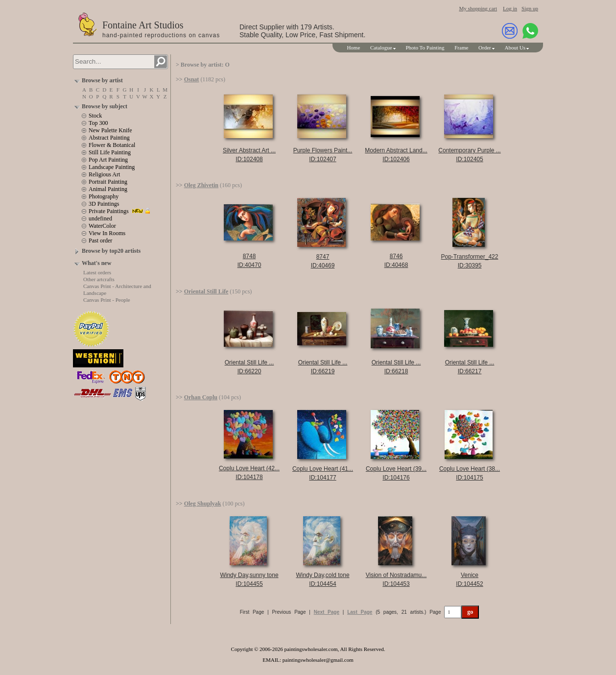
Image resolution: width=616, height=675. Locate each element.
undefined (100, 218)
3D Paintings (104, 204)
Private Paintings (109, 211)
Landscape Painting (112, 167)
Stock (95, 116)
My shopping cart (478, 8)
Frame (461, 48)
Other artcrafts (99, 279)
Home (353, 48)
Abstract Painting (109, 138)
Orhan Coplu (201, 397)
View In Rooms (107, 233)
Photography (104, 196)
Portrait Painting (108, 182)
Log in (510, 8)
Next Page (327, 612)
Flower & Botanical (112, 145)
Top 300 (98, 123)
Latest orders (97, 272)
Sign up (530, 8)
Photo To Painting (425, 48)
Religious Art (104, 174)
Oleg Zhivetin (201, 185)
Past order (100, 241)
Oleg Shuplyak (203, 504)
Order (485, 48)
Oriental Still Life (206, 291)
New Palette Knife (110, 130)
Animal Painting (108, 189)
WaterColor (102, 226)
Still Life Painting (110, 152)
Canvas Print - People (107, 300)
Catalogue (381, 48)
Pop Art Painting (108, 160)
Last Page (360, 612)
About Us (515, 48)
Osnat (192, 79)
